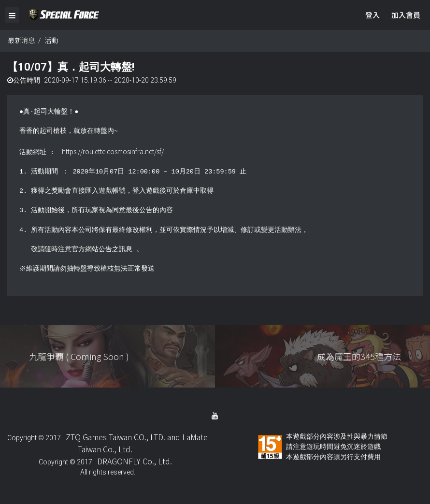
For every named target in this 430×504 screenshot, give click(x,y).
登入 (373, 15)
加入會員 (406, 15)
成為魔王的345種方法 (359, 356)
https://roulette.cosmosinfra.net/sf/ (113, 151)
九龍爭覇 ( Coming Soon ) (79, 356)
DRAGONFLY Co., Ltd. (135, 461)
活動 (51, 40)
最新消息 (21, 40)
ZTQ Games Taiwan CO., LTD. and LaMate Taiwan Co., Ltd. (137, 443)
